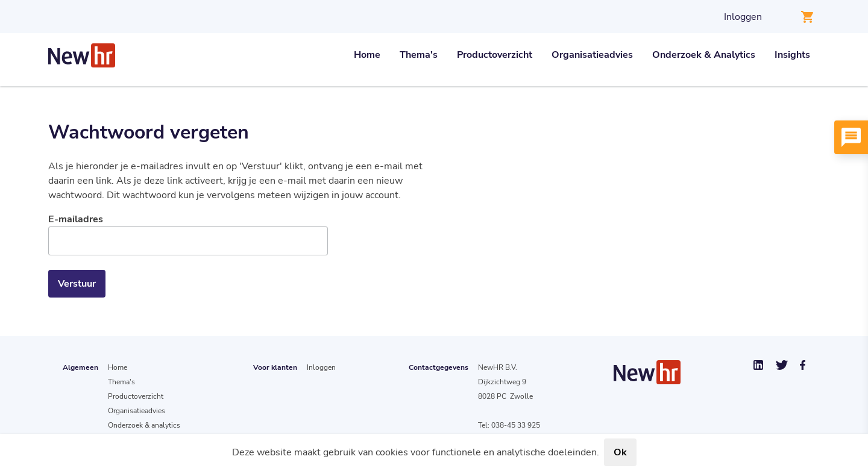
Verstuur (77, 284)
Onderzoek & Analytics (704, 55)
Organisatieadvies (592, 55)
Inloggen (743, 17)
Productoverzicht (495, 55)
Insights (792, 55)
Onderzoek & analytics (144, 425)
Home (367, 55)
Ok (620, 452)
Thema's (419, 55)
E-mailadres (76, 219)
